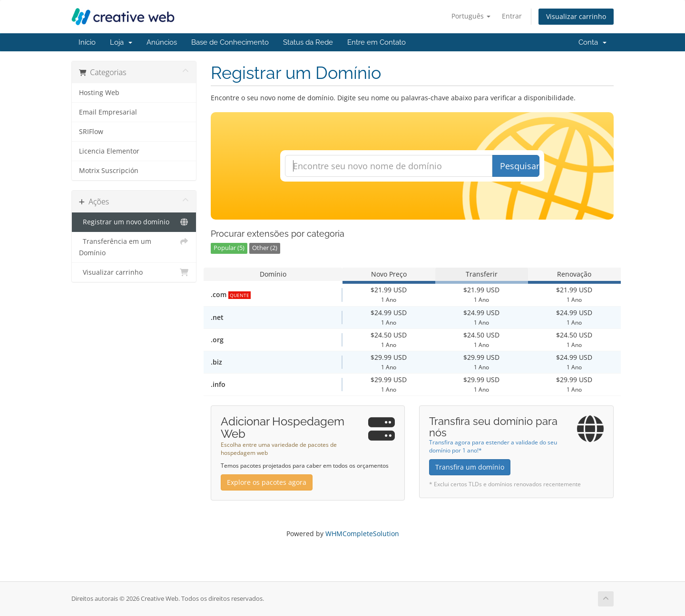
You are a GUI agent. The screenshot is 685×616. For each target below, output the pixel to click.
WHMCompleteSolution (362, 534)
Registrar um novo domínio (134, 222)
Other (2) (265, 248)
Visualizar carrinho (576, 16)
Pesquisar (520, 166)
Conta (592, 42)
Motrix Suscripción (109, 171)
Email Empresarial (108, 112)
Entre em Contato (377, 42)
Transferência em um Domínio (134, 246)
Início (87, 42)
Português (471, 16)
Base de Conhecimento (230, 42)
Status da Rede (308, 42)
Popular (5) (229, 248)
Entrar (512, 16)
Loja (121, 42)
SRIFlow (91, 132)
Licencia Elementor (109, 151)
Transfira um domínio (470, 467)
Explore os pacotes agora (267, 482)
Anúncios (162, 42)
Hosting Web (99, 93)
